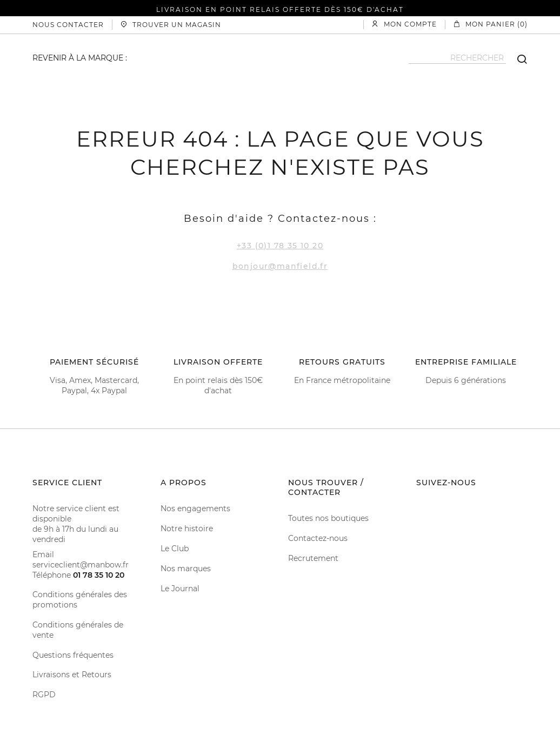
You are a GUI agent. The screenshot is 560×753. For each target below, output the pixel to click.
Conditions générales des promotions (80, 600)
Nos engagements (195, 508)
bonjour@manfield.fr (280, 266)
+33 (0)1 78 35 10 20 (280, 246)
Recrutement (313, 558)
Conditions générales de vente (78, 630)
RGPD (44, 695)
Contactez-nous (318, 538)
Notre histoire (187, 529)
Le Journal (180, 589)
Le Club (175, 549)
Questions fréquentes (73, 655)
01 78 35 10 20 (99, 575)
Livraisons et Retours (72, 675)
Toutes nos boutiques (328, 518)
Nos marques (186, 569)
